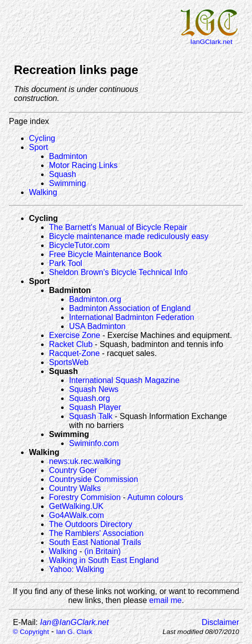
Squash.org (90, 398)
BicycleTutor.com (79, 245)
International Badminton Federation (132, 317)
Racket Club (71, 344)
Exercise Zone (75, 335)
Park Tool (66, 263)
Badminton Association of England (130, 308)
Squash (63, 174)
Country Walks (75, 488)
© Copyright (31, 632)
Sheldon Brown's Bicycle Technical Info (118, 272)
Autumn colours (155, 497)
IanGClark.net (211, 42)
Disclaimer (221, 622)
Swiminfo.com (94, 443)
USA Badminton (97, 326)
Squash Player (95, 407)
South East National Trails (95, 542)
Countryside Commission (94, 479)
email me (166, 600)
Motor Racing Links (83, 165)
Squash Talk (91, 416)
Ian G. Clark (74, 632)
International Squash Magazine (124, 380)
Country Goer (73, 470)
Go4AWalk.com (77, 515)
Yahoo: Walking (77, 569)
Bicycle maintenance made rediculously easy (129, 236)
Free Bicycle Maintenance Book (105, 254)
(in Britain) (102, 551)
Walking (43, 192)
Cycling (42, 138)
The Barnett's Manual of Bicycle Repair (118, 227)
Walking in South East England (104, 560)
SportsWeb (69, 362)
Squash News (94, 389)
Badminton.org (95, 299)
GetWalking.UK (76, 506)
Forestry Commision (85, 497)
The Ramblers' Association (96, 533)
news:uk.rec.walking (85, 461)
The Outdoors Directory (91, 524)
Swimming (68, 183)
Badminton (68, 156)
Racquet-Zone (74, 353)
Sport (39, 147)
